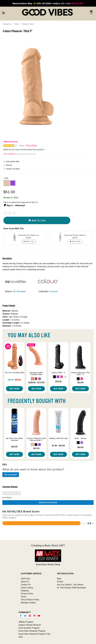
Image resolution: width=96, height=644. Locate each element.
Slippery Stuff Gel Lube (58, 438)
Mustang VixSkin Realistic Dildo (36, 374)
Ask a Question (9, 154)
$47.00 (36, 448)
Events (60, 582)
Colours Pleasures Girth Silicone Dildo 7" (36, 439)
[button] (7, 183)
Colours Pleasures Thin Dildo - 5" (80, 374)
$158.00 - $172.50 (36, 382)
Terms (24, 597)
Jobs (21, 637)
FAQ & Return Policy (30, 600)
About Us (25, 582)
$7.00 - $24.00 (58, 446)
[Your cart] (91, 13)
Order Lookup (27, 588)
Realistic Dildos (28, 24)
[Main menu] (3, 13)
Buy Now (14, 389)
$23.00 (14, 447)
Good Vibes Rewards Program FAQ (34, 634)
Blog (59, 579)
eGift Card (25, 579)
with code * (48, 3)
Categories (7, 24)
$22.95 (80, 382)
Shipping (25, 591)
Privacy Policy (27, 594)
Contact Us (26, 585)
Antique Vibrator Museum (30, 625)
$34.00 (58, 381)
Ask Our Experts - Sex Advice (70, 585)
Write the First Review (48, 503)
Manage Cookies (28, 603)
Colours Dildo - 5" (58, 373)
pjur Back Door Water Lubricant (14, 439)
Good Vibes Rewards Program (32, 631)
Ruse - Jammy (80, 438)
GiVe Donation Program (29, 628)
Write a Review (31, 145)
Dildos (17, 24)
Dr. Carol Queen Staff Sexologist (71, 588)
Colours (54, 291)
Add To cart (37, 220)
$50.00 (80, 447)
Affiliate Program (26, 622)
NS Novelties (19, 291)
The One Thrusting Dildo (14, 373)
